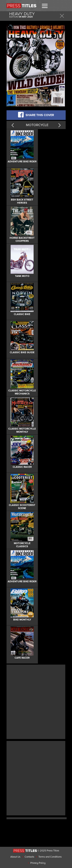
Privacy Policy (38, 863)
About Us (15, 857)
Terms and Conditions (50, 857)
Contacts (29, 857)
